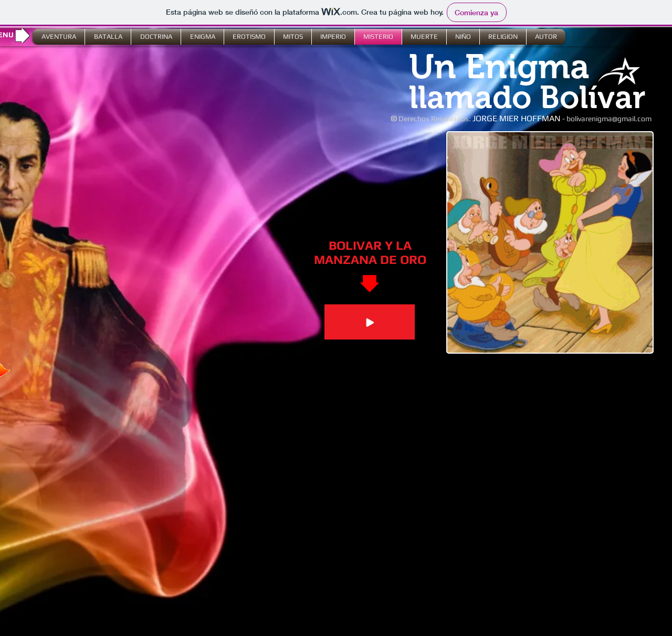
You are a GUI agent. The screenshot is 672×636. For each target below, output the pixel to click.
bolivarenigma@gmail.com (609, 119)
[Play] (370, 322)
